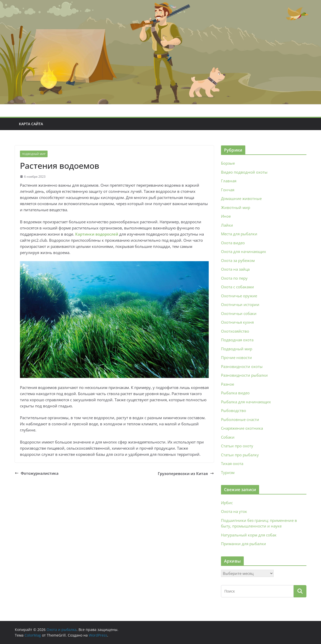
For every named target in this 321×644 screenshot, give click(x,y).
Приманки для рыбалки (243, 544)
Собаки (228, 437)
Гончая (228, 190)
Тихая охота (232, 463)
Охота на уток (234, 511)
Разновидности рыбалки (244, 375)
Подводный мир (34, 154)
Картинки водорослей (97, 234)
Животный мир (236, 207)
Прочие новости (236, 357)
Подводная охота (237, 340)
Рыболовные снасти (240, 419)
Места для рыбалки (239, 234)
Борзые (228, 163)
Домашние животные (241, 198)
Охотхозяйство (235, 331)
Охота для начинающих (243, 251)
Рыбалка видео (235, 393)
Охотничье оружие (239, 296)
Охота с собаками (237, 287)
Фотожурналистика (37, 473)
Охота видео (233, 243)
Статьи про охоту (237, 446)
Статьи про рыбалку (240, 455)
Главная (229, 181)
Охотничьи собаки (239, 313)
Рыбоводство (234, 410)
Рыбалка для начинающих (246, 402)
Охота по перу (234, 278)
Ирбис (227, 503)
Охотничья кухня (237, 322)
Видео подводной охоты (244, 172)
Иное (226, 216)
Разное (228, 384)
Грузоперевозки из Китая (186, 473)
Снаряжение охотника (242, 428)
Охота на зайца (235, 269)
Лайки (227, 225)
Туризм (228, 472)
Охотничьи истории (240, 304)
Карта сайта (31, 124)
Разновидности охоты (242, 366)
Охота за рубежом (238, 260)
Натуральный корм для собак (249, 535)
